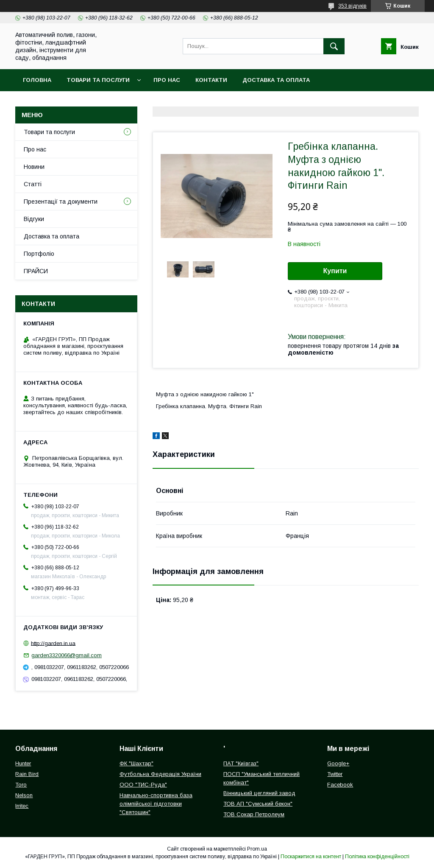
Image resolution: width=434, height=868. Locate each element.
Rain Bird (27, 774)
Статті (33, 184)
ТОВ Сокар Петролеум (254, 814)
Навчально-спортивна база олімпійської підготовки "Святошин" (156, 804)
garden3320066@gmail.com (67, 655)
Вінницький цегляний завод (259, 793)
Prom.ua (257, 849)
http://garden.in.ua (53, 643)
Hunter (23, 763)
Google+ (338, 763)
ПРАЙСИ (36, 271)
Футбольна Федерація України (160, 774)
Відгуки (34, 219)
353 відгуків (352, 6)
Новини (34, 167)
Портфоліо (39, 254)
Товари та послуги (98, 80)
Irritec (22, 806)
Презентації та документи (61, 202)
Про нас (167, 80)
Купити (335, 271)
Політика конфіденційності (377, 857)
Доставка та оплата (276, 80)
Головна (37, 80)
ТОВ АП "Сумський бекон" (258, 804)
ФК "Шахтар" (136, 763)
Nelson (24, 795)
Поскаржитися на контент (311, 857)
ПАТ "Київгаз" (241, 763)
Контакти (211, 80)
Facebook (340, 785)
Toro (21, 785)
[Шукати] (334, 46)
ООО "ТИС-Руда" (143, 785)
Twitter (335, 774)
